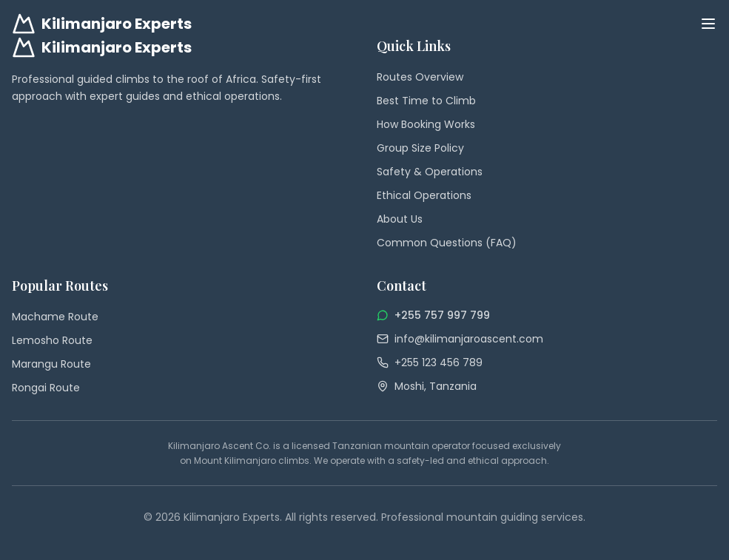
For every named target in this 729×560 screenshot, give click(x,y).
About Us (400, 219)
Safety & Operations (430, 172)
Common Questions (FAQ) (447, 243)
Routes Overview (420, 77)
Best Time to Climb (426, 101)
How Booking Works (426, 124)
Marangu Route (51, 364)
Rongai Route (46, 388)
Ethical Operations (424, 195)
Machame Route (55, 317)
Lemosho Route (52, 340)
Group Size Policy (420, 148)
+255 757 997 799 (442, 315)
